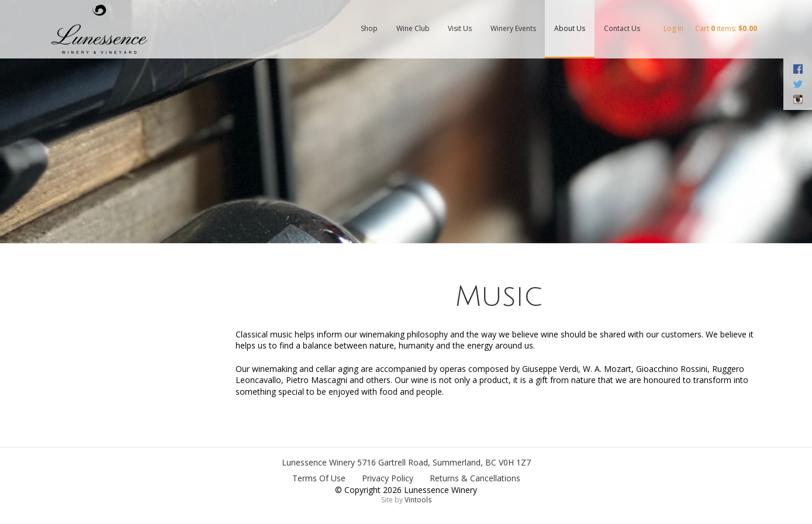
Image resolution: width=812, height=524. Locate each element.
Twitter (798, 84)
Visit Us (460, 28)
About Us (570, 28)
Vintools (418, 500)
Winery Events (513, 28)
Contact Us (622, 28)
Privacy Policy (388, 478)
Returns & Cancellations (475, 478)
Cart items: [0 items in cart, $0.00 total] (726, 28)
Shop (369, 28)
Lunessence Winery (318, 462)
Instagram (798, 99)
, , (444, 462)
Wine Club (413, 28)
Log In (673, 28)
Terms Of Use (319, 478)
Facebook (798, 69)
